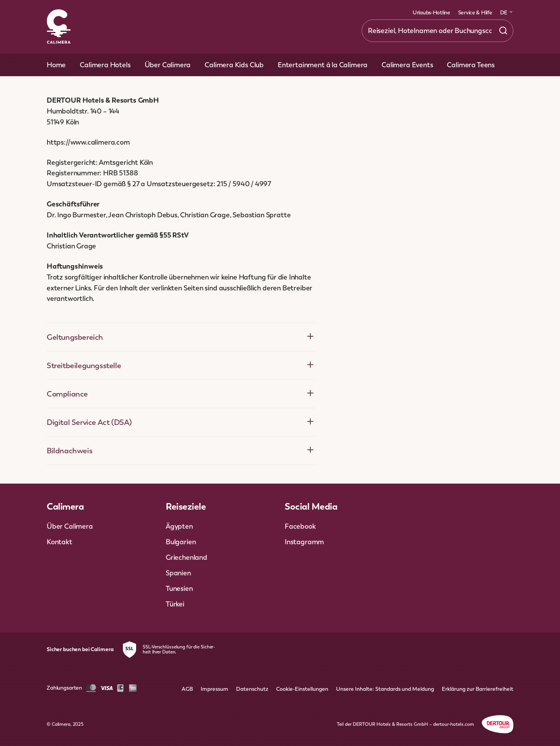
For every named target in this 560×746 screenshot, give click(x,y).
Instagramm (304, 542)
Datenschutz (252, 689)
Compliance (181, 394)
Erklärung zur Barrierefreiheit (478, 689)
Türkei (175, 604)
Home (56, 65)
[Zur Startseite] (59, 27)
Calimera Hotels (105, 65)
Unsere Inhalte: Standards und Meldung (385, 689)
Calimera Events (407, 65)
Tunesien (179, 588)
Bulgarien (181, 542)
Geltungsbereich (181, 337)
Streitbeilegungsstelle (181, 365)
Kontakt (59, 542)
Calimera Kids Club (234, 65)
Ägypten (179, 526)
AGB (187, 689)
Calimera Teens (471, 65)
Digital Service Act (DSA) (181, 422)
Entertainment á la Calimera (323, 65)
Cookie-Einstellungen (302, 689)
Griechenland (186, 557)
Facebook (300, 526)
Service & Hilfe (475, 12)
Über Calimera (168, 65)
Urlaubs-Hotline (431, 12)
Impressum (214, 689)
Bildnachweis (181, 450)
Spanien (178, 573)
